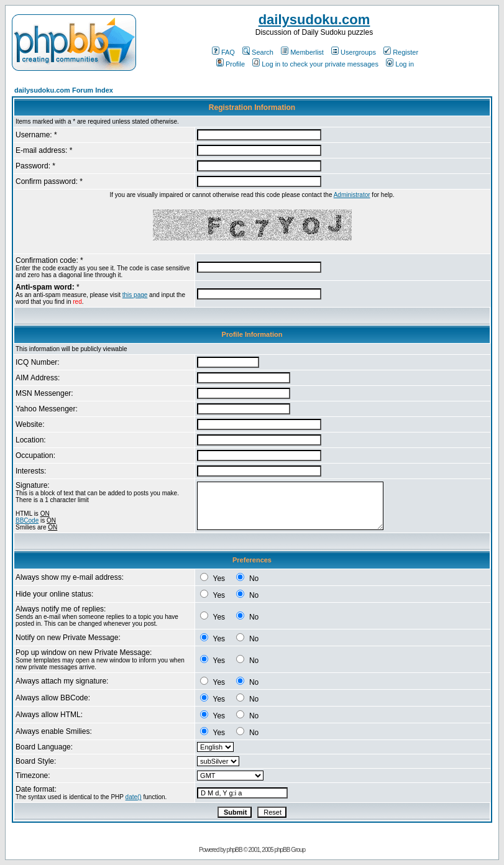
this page (135, 295)
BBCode (27, 520)
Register (401, 52)
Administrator (352, 195)
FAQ (223, 52)
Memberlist (302, 52)
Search (258, 52)
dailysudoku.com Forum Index (64, 90)
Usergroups (354, 52)
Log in (400, 64)
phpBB (235, 850)
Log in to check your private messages (315, 64)
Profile (231, 64)
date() (134, 797)
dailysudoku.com (314, 20)
